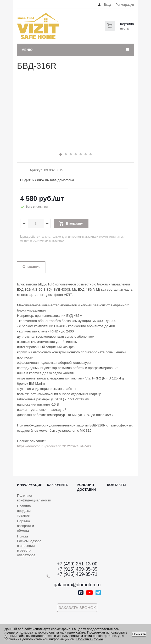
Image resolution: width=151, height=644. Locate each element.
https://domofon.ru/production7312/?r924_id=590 (54, 446)
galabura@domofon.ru (77, 585)
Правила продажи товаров (24, 511)
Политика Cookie (90, 639)
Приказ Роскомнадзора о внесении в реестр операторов (29, 546)
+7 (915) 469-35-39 (77, 569)
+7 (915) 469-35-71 (77, 574)
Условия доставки (87, 487)
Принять (139, 634)
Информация (30, 485)
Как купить (58, 485)
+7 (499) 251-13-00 (77, 564)
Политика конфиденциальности (34, 498)
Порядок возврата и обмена (26, 526)
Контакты (117, 485)
